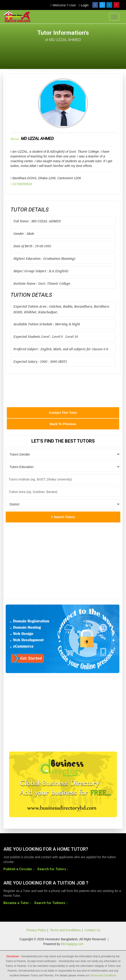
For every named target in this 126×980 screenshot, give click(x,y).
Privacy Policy (36, 930)
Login (84, 5)
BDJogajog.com (72, 944)
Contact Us (92, 930)
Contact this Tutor (63, 413)
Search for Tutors (52, 869)
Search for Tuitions (50, 903)
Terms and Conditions (65, 930)
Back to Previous (63, 424)
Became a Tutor (16, 903)
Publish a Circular (18, 869)
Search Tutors (63, 517)
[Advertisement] (86, 53)
